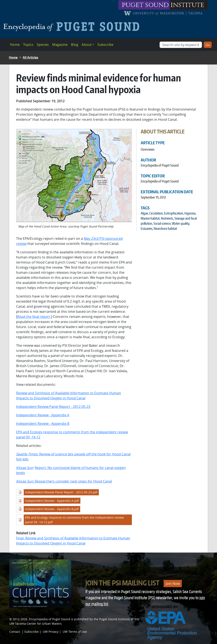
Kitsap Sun (25, 468)
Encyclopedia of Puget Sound (50, 619)
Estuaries (147, 229)
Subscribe (105, 45)
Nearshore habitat (165, 229)
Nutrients (167, 218)
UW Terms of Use (75, 632)
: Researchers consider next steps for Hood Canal (64, 481)
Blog (75, 45)
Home (15, 45)
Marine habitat (150, 218)
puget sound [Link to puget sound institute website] (145, 5)
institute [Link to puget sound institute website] (187, 5)
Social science (162, 223)
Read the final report (34, 317)
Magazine (60, 45)
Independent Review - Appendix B (43, 424)
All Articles (30, 57)
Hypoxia (190, 213)
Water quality (181, 223)
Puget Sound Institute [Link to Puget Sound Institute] (115, 619)
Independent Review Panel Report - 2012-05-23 (53, 407)
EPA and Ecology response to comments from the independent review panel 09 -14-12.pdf (74, 520)
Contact (15, 632)
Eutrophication (174, 213)
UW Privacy (51, 632)
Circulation (156, 213)
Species (43, 45)
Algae (144, 213)
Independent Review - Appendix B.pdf (52, 509)
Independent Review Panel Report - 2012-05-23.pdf (61, 492)
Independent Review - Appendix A (43, 415)
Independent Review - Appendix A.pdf (52, 501)
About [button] (87, 45)
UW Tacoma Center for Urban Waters (35, 624)
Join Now (173, 584)
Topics (28, 45)
